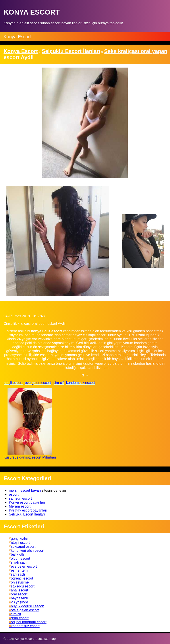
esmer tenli (19, 570)
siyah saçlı (19, 562)
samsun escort (20, 498)
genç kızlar (19, 539)
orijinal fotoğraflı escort (29, 622)
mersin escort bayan (25, 490)
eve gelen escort (38, 383)
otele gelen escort (25, 610)
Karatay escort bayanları (28, 510)
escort (14, 494)
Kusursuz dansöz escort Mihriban (30, 457)
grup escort (20, 618)
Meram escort (20, 506)
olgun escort (20, 558)
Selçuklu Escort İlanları (27, 514)
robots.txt (41, 639)
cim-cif (58, 383)
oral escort (19, 594)
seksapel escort (23, 547)
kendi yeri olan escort (28, 551)
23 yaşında (19, 602)
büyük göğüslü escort (28, 606)
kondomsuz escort (81, 383)
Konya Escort (17, 37)
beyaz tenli (19, 598)
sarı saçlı (18, 574)
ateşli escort (13, 383)
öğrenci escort (22, 578)
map (52, 639)
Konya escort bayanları (27, 502)
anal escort (19, 590)
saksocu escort (23, 586)
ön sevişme (20, 582)
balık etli (17, 554)
